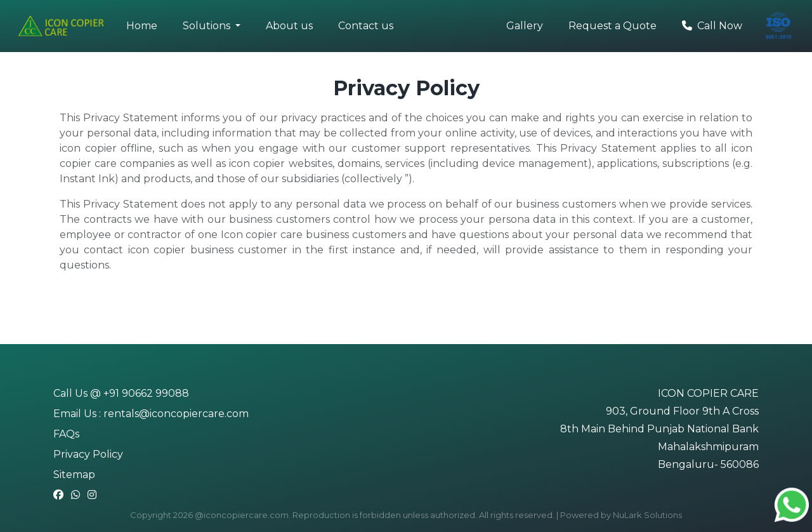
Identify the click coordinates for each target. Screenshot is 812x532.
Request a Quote (612, 26)
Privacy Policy (88, 454)
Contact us (366, 26)
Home (142, 26)
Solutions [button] (208, 26)
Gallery (525, 26)
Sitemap (74, 475)
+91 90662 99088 (146, 393)
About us (289, 26)
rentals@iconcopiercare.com (176, 414)
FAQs (66, 434)
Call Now (712, 26)
